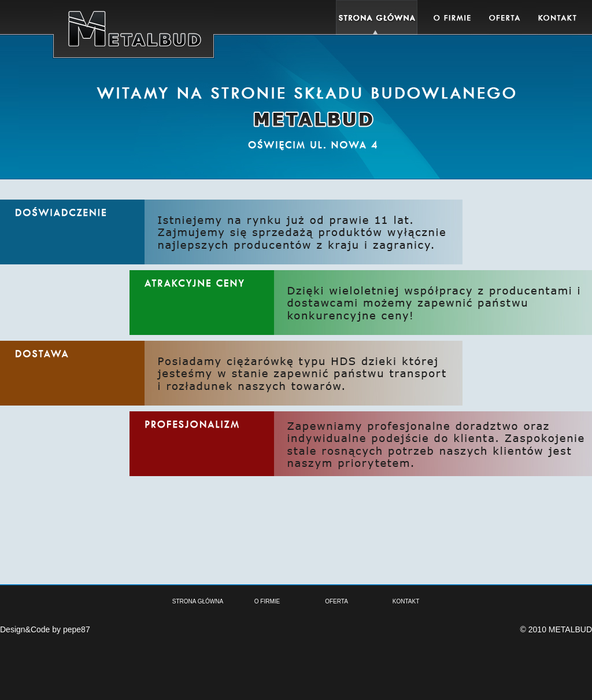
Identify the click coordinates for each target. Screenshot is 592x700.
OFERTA (336, 601)
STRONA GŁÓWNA (198, 601)
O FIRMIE (267, 601)
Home (377, 17)
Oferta (504, 17)
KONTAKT (406, 601)
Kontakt (557, 17)
